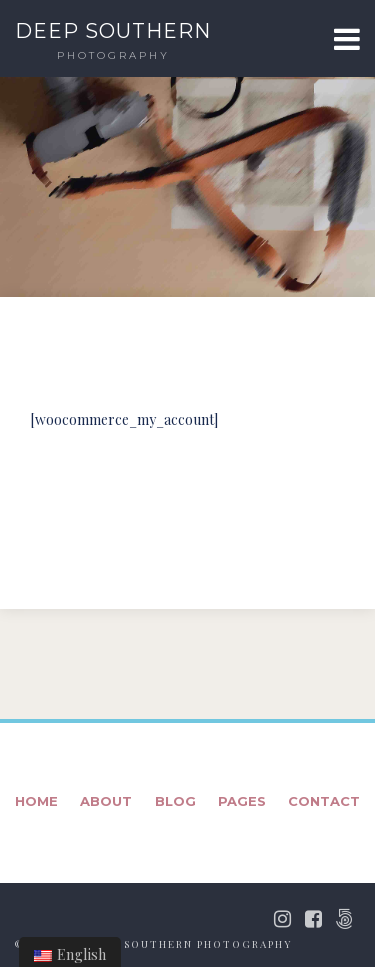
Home (36, 801)
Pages (242, 801)
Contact (324, 801)
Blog (175, 801)
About (106, 801)
